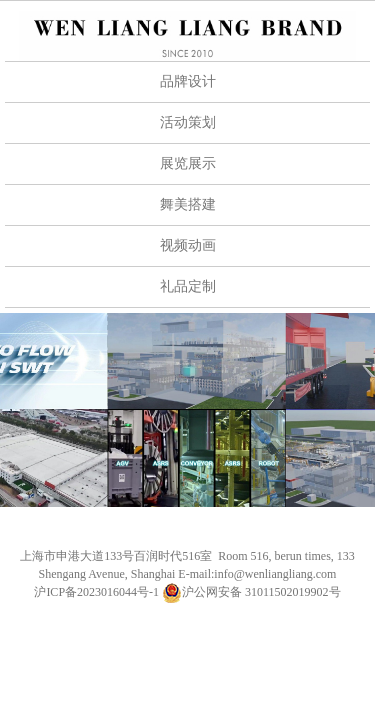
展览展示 (188, 163)
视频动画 (188, 245)
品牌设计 (188, 81)
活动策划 (188, 122)
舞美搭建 (188, 204)
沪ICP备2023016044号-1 (96, 592)
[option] (187, 410)
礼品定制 (188, 286)
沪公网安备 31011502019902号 (251, 592)
